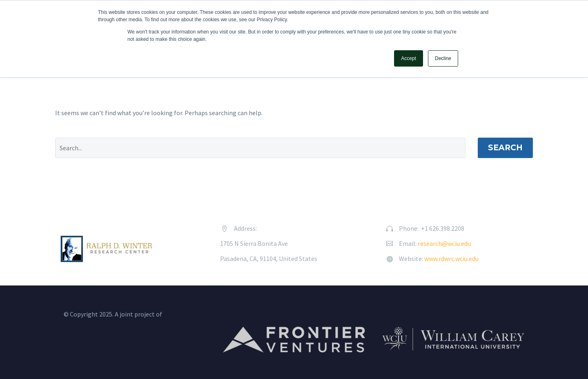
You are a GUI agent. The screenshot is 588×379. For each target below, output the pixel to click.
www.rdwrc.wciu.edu (451, 259)
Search (505, 148)
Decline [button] (443, 58)
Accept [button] (409, 58)
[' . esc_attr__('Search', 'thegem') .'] (260, 148)
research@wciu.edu (444, 243)
